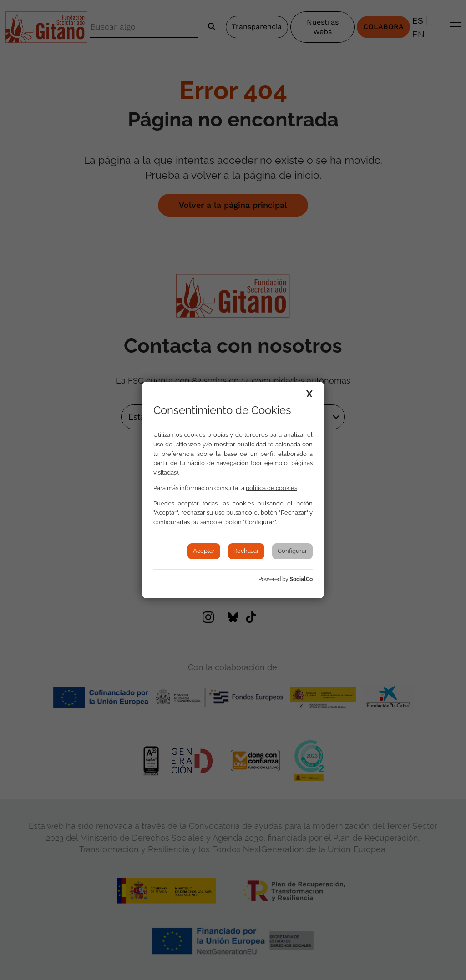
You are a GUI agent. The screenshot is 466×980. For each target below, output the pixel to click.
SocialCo (301, 579)
